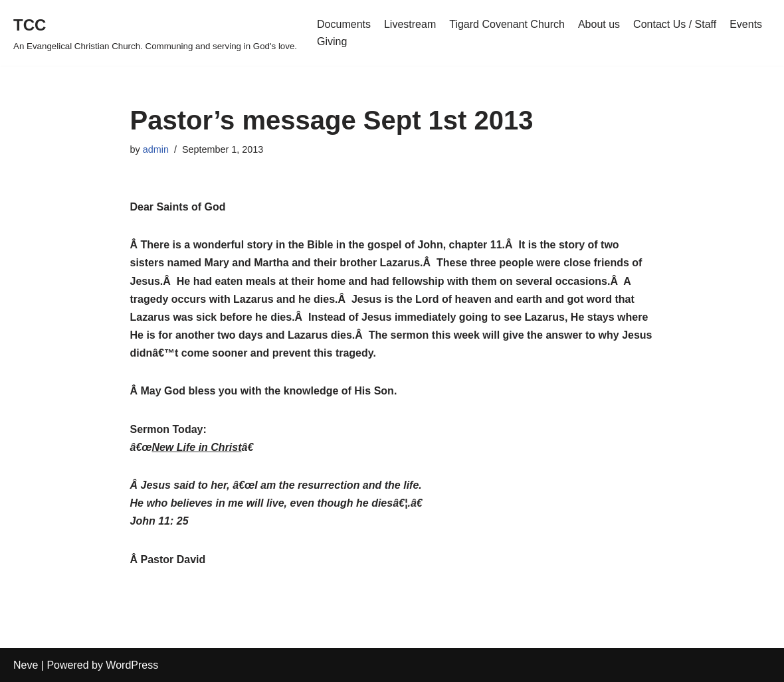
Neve (26, 665)
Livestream (410, 24)
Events (746, 24)
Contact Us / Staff (675, 24)
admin (156, 149)
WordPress (132, 665)
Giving (332, 42)
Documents (344, 24)
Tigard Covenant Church (507, 24)
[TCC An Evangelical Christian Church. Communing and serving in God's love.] (155, 33)
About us (599, 24)
